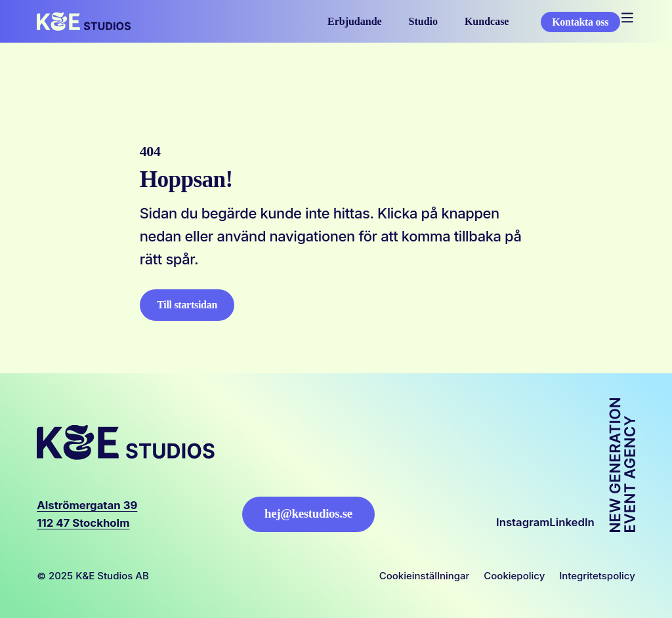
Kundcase (487, 21)
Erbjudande (355, 21)
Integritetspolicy (597, 576)
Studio (423, 21)
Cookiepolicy (514, 576)
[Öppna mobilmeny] (628, 18)
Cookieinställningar (425, 576)
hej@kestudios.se (308, 513)
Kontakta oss (580, 22)
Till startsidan (187, 305)
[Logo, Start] (84, 22)
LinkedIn (572, 522)
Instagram (523, 522)
